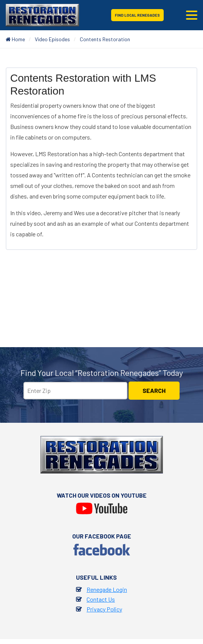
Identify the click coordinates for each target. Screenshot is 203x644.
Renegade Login (107, 589)
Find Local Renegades (137, 15)
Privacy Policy (104, 609)
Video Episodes (52, 39)
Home (15, 39)
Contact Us (101, 599)
